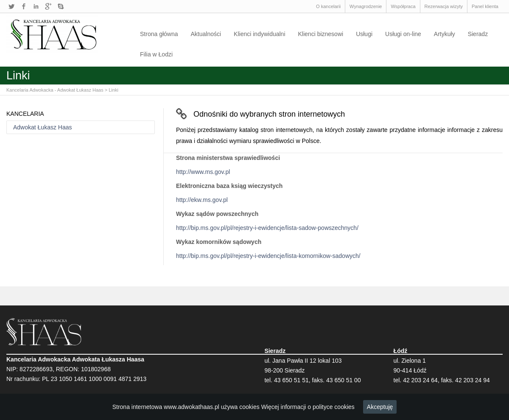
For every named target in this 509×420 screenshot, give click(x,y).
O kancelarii (328, 6)
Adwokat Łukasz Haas (43, 127)
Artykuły (445, 34)
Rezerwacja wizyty (444, 6)
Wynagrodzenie (366, 6)
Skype (61, 6)
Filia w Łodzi (156, 54)
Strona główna (159, 34)
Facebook (24, 6)
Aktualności (206, 34)
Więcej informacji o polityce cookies (308, 407)
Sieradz (478, 34)
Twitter (11, 6)
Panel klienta (485, 6)
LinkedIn (36, 6)
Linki (113, 90)
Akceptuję (380, 407)
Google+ (48, 6)
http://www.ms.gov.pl (203, 172)
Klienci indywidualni (259, 34)
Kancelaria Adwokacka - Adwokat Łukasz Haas (55, 90)
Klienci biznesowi (321, 34)
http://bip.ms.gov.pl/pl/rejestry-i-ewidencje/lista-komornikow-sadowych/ (268, 256)
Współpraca (403, 6)
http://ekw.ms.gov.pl (202, 200)
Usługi (364, 34)
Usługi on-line (403, 34)
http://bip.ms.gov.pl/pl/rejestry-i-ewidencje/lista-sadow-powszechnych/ (267, 228)
